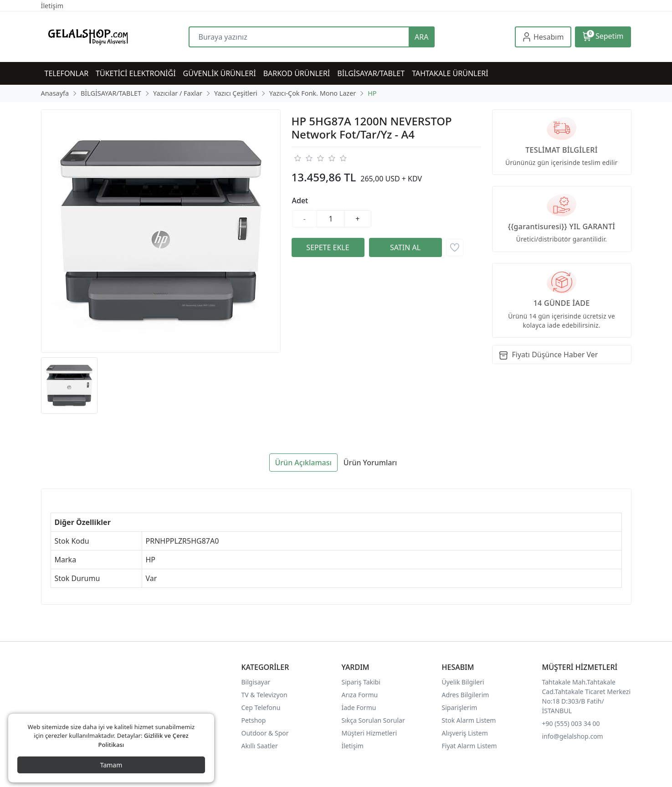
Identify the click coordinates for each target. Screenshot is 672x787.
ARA (421, 37)
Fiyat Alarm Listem (469, 746)
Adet (300, 201)
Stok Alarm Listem (469, 720)
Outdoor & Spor (265, 733)
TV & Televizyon (264, 695)
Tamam (111, 765)
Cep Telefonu (261, 707)
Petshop (254, 720)
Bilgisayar (256, 682)
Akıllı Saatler (260, 746)
